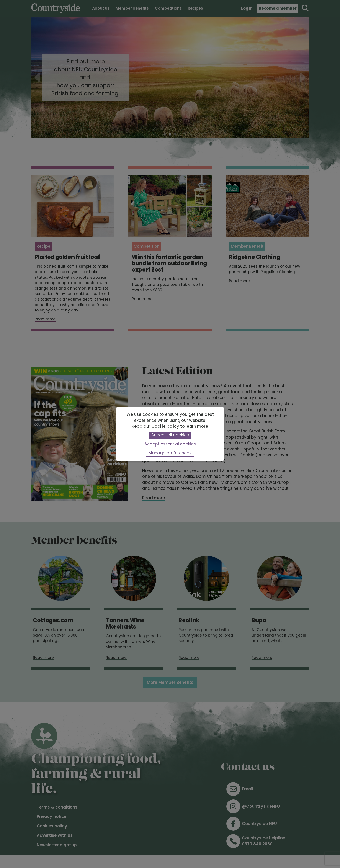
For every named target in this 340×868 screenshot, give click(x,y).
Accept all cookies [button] (170, 435)
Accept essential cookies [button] (170, 444)
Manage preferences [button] (170, 453)
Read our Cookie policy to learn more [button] (170, 426)
